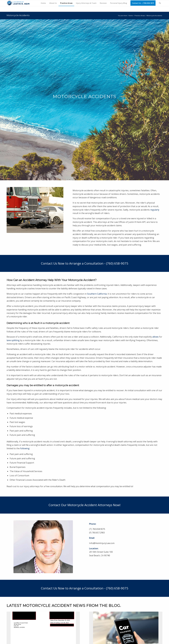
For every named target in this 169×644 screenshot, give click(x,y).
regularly (155, 210)
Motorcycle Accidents (18, 15)
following (25, 448)
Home (131, 16)
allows (155, 337)
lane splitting (13, 340)
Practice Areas (140, 16)
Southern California (97, 294)
